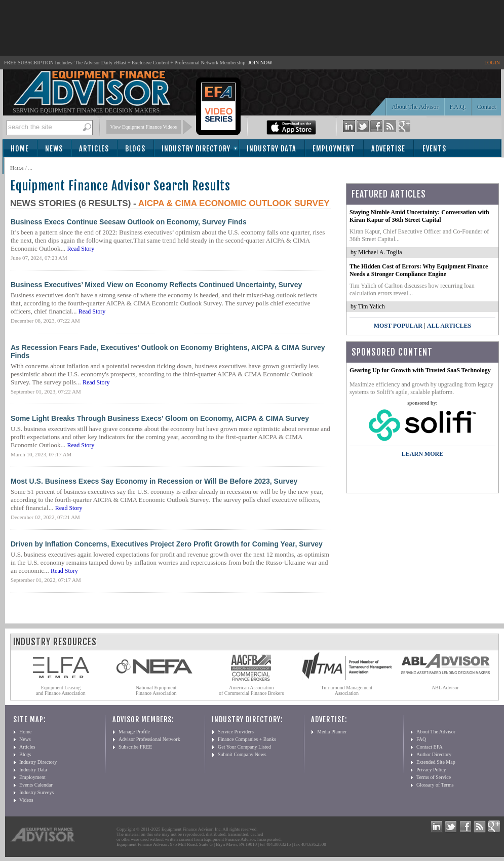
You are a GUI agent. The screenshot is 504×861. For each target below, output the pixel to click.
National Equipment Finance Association (156, 690)
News (54, 149)
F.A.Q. (458, 107)
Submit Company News (242, 754)
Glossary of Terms (435, 785)
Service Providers (236, 732)
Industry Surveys (36, 792)
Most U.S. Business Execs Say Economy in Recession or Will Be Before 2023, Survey (154, 481)
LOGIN (492, 63)
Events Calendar (36, 785)
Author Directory (434, 754)
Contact (487, 107)
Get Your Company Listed (244, 747)
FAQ (421, 739)
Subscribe (31, 166)
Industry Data (272, 149)
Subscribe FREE (135, 747)
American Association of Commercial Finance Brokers (251, 690)
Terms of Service (434, 777)
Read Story (81, 249)
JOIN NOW (260, 63)
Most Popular (398, 326)
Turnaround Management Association (347, 690)
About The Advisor (415, 107)
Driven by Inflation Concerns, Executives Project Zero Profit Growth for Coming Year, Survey (167, 544)
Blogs (135, 149)
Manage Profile (134, 732)
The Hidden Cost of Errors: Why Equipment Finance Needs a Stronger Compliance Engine (419, 270)
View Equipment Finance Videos (144, 127)
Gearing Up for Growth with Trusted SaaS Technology (420, 370)
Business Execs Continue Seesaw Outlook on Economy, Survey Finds (129, 222)
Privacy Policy (431, 770)
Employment (334, 149)
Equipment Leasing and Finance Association (61, 690)
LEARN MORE (422, 454)
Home (20, 149)
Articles (94, 149)
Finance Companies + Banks (247, 739)
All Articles (449, 326)
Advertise (388, 149)
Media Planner (332, 732)
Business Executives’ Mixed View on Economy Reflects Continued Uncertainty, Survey (156, 285)
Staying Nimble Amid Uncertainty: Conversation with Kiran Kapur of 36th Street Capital (419, 216)
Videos (26, 800)
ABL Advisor (445, 688)
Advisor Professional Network (149, 739)
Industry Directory (196, 149)
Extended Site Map (436, 762)
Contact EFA (430, 747)
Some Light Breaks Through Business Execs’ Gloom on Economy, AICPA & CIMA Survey (160, 418)
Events (434, 149)
